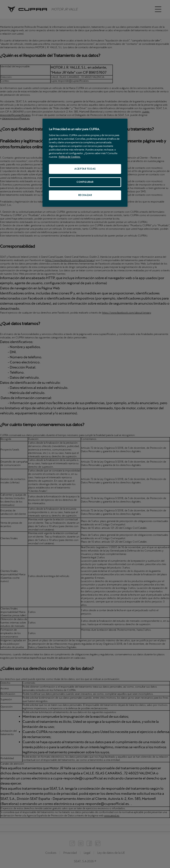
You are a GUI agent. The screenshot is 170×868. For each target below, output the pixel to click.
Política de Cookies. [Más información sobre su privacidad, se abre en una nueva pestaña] (70, 157)
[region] (85, 163)
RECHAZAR (85, 195)
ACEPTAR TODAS (85, 169)
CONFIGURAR (85, 182)
